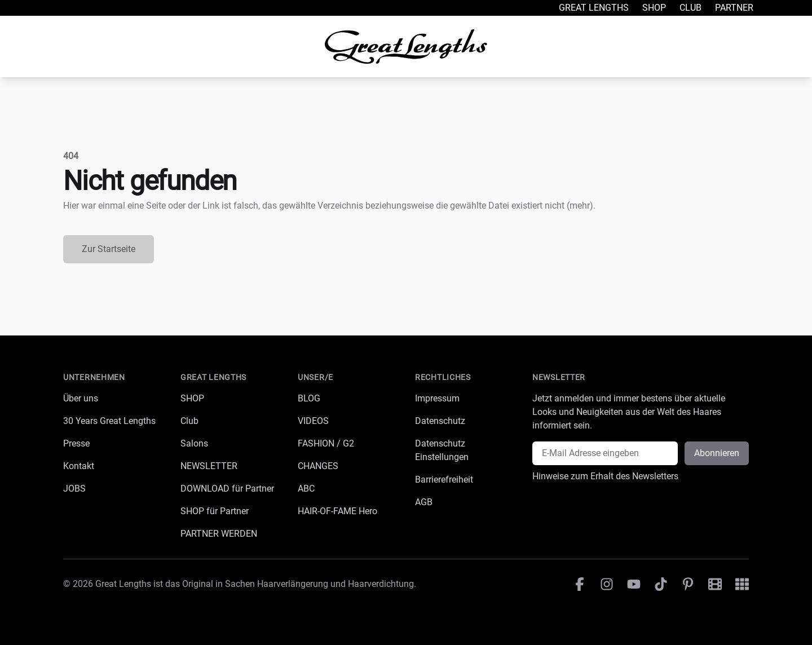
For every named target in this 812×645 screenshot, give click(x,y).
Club (690, 8)
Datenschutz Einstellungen (442, 450)
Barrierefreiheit (444, 480)
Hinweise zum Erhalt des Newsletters (605, 476)
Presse (76, 443)
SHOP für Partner (215, 511)
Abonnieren (717, 453)
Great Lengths (594, 8)
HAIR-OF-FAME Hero (337, 511)
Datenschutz (440, 421)
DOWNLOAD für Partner (227, 489)
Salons (194, 443)
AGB (424, 502)
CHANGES (318, 466)
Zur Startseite (109, 249)
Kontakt (79, 466)
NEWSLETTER (209, 466)
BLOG (309, 398)
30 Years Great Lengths (109, 421)
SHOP (192, 398)
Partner (734, 8)
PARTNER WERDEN (219, 534)
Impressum (437, 398)
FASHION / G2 (326, 443)
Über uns (81, 398)
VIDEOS (313, 421)
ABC (306, 489)
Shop (654, 8)
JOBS (74, 489)
